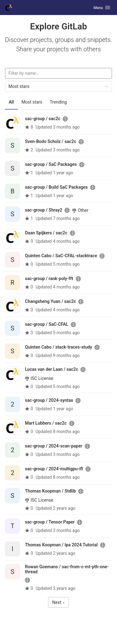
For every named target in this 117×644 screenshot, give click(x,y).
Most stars (32, 102)
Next (58, 602)
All (11, 102)
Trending (58, 102)
